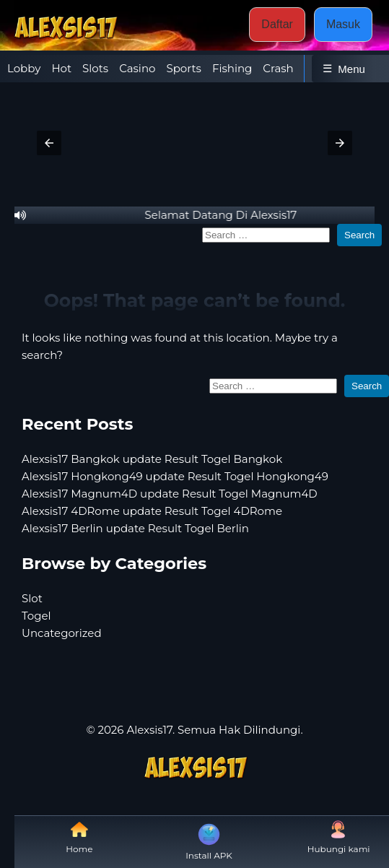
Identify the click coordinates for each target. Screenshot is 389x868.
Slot (32, 598)
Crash (278, 68)
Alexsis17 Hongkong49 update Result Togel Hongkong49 (175, 476)
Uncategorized (62, 633)
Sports (183, 68)
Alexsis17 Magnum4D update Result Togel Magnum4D (170, 494)
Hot (61, 68)
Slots (95, 68)
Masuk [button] (343, 24)
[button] (49, 143)
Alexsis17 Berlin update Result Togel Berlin (135, 528)
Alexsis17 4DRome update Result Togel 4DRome (152, 511)
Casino (137, 68)
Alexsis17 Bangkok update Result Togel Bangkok (152, 459)
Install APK (209, 841)
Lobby (24, 68)
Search (359, 235)
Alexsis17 (149, 730)
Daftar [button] (277, 24)
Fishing (232, 68)
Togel (36, 616)
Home (79, 837)
